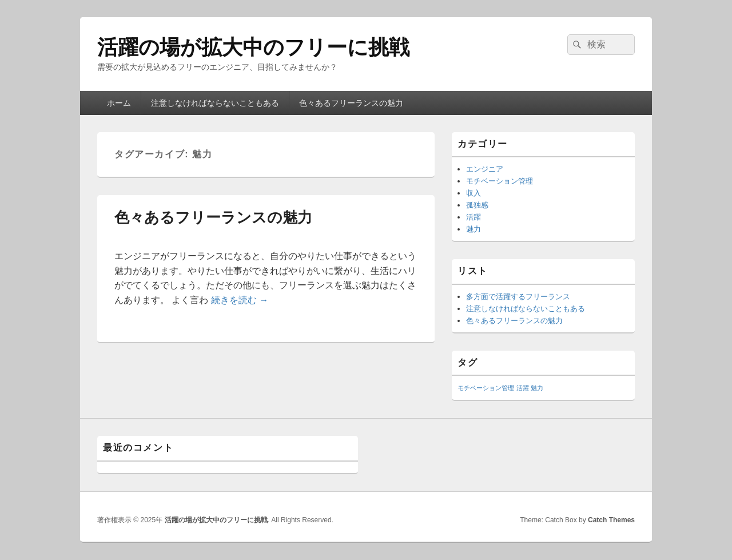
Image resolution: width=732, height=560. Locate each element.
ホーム (119, 103)
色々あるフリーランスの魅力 (351, 103)
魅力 (474, 229)
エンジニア (485, 169)
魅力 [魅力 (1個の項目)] (537, 388)
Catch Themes (611, 520)
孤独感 (477, 205)
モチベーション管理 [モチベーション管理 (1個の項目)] (486, 388)
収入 (474, 193)
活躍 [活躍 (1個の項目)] (523, 388)
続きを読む (240, 300)
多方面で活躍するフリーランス (518, 297)
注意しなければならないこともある (215, 103)
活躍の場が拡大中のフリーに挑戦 (253, 47)
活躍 (474, 217)
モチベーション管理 (500, 181)
